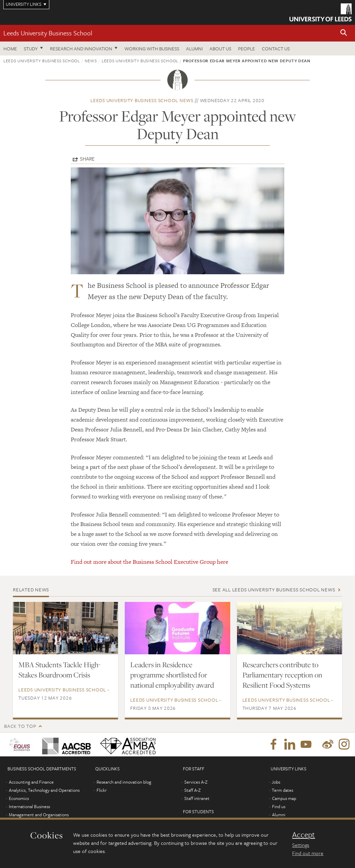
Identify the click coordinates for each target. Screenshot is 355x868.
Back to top (20, 726)
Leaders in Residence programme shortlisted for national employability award (172, 675)
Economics (19, 798)
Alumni (194, 48)
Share (87, 159)
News (91, 61)
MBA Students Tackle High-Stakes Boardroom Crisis (60, 670)
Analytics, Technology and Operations (44, 790)
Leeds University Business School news (142, 100)
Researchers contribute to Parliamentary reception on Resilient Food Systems (282, 675)
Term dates (282, 790)
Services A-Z (196, 782)
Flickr (102, 790)
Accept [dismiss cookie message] (303, 835)
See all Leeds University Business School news (274, 589)
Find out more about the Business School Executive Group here (149, 562)
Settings (301, 845)
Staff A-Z (192, 790)
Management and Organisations (39, 815)
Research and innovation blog (124, 782)
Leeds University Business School (48, 33)
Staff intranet (197, 798)
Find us (279, 806)
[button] (344, 33)
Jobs (276, 782)
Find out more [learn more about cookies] (308, 853)
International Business (29, 806)
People (247, 48)
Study (31, 48)
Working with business (152, 48)
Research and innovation (81, 48)
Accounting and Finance (31, 782)
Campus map (284, 798)
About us (220, 48)
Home (10, 48)
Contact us (276, 48)
